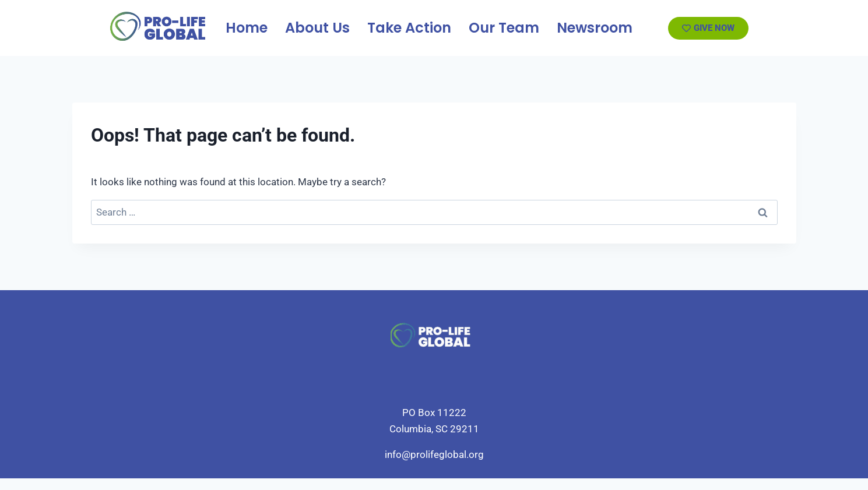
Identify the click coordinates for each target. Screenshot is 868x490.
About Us (317, 28)
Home (247, 28)
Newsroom (595, 28)
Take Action (409, 28)
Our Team (504, 28)
